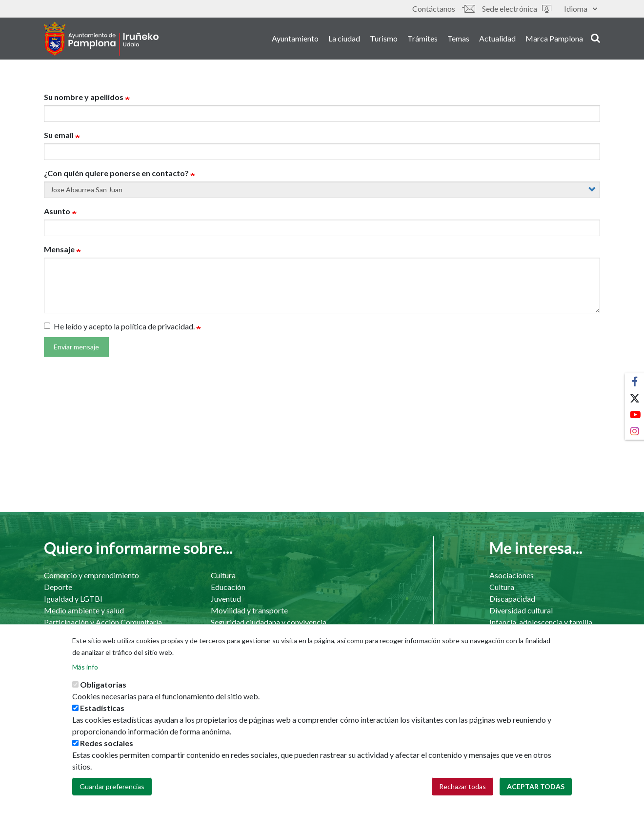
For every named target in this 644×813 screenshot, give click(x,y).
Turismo (384, 38)
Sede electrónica (517, 9)
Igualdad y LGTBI (73, 599)
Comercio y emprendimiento (91, 575)
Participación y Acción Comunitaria (103, 622)
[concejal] (322, 190)
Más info (85, 675)
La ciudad (344, 38)
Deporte (58, 587)
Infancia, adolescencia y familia (541, 622)
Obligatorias (103, 692)
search (595, 38)
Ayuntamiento (295, 38)
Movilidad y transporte (249, 610)
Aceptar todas (536, 794)
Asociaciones (512, 575)
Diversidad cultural (521, 610)
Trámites (423, 38)
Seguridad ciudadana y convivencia (269, 622)
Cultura (223, 575)
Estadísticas (102, 716)
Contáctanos (443, 9)
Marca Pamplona (554, 38)
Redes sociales (107, 751)
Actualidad (497, 38)
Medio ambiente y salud (84, 610)
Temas (458, 38)
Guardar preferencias (112, 794)
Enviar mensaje (76, 347)
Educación (228, 587)
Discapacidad (512, 599)
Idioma (581, 9)
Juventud (226, 599)
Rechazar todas (463, 794)
